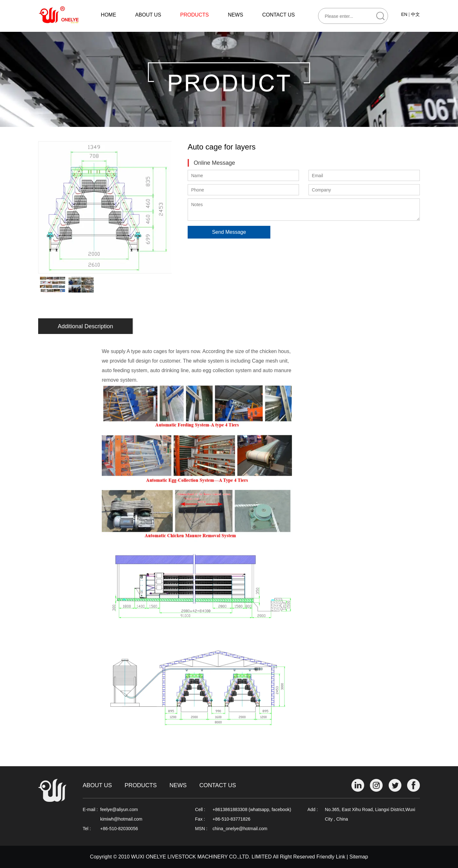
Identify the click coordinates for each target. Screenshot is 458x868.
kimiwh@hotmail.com (121, 819)
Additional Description (85, 326)
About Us (97, 785)
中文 (415, 14)
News (178, 785)
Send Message (229, 232)
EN (404, 14)
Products (141, 785)
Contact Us (218, 785)
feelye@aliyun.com (119, 809)
